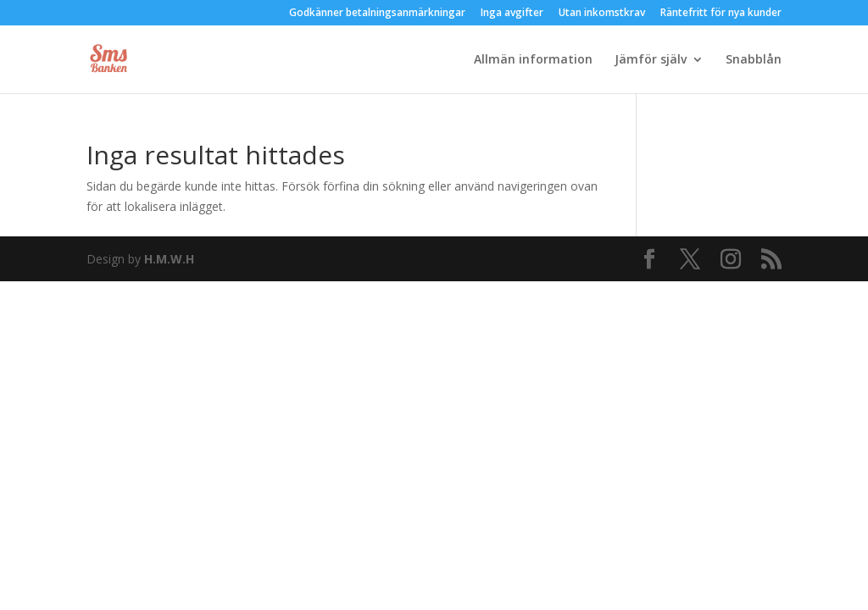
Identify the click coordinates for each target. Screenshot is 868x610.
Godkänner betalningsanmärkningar (377, 14)
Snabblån (754, 60)
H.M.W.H (169, 259)
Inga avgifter (512, 14)
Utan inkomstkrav (602, 14)
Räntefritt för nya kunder (721, 14)
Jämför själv (651, 60)
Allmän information (533, 60)
